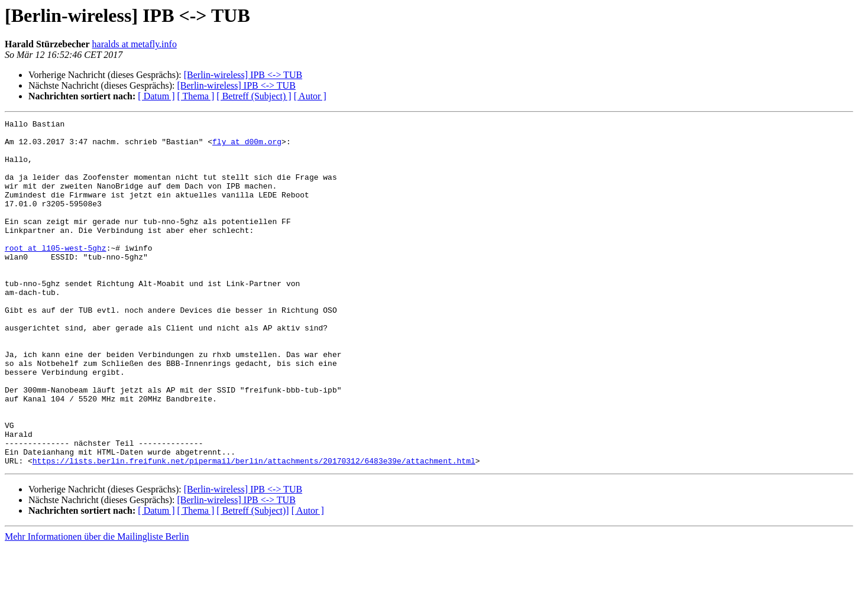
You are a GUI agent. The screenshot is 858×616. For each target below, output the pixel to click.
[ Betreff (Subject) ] (254, 96)
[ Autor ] (310, 96)
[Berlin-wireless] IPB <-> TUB (243, 75)
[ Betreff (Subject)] (252, 580)
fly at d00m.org (247, 147)
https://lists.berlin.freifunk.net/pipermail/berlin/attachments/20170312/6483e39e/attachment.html (254, 530)
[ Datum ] (156, 96)
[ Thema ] (196, 96)
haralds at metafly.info (135, 44)
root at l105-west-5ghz (56, 274)
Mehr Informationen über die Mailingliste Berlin (97, 606)
